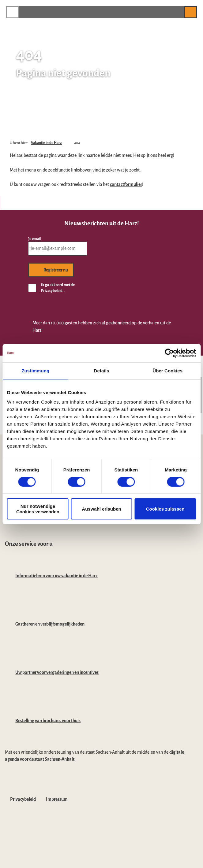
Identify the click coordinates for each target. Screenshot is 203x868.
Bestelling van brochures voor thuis (48, 721)
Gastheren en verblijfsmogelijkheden (50, 624)
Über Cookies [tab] (167, 370)
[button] (176, 12)
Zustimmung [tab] (35, 370)
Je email (34, 238)
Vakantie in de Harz (46, 143)
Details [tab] (102, 370)
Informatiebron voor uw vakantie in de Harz (56, 576)
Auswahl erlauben (101, 509)
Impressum (57, 799)
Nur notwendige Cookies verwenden (38, 509)
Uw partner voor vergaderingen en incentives (57, 672)
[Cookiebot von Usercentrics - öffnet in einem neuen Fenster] (169, 353)
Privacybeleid (23, 799)
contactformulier (126, 184)
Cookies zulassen (165, 509)
